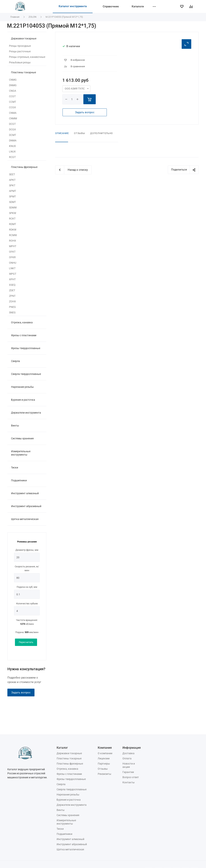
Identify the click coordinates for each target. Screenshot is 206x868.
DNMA (13, 140)
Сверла (15, 361)
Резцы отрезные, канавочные (27, 57)
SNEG (12, 312)
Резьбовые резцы (20, 62)
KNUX (12, 146)
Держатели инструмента (26, 413)
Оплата (127, 758)
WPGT (13, 274)
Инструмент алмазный (25, 493)
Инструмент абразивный (26, 506)
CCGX (12, 107)
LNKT (12, 268)
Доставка (128, 753)
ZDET (12, 290)
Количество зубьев (27, 603)
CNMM (13, 118)
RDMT (13, 224)
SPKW (13, 213)
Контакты (129, 782)
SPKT (12, 185)
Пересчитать (26, 642)
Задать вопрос (21, 693)
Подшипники (19, 480)
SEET (12, 174)
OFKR (12, 257)
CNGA (13, 91)
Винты (15, 426)
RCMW (13, 235)
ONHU (13, 263)
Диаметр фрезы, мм (27, 550)
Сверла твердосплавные (26, 374)
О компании (105, 753)
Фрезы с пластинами (24, 335)
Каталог (62, 748)
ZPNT (12, 296)
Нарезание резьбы (22, 387)
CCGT (12, 96)
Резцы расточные (20, 51)
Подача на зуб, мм (27, 587)
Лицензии (104, 758)
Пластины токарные (24, 72)
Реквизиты (104, 774)
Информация (132, 748)
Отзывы (79, 133)
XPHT (12, 279)
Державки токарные (24, 38)
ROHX (13, 241)
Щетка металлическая (25, 519)
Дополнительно (101, 133)
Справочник (111, 6)
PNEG (12, 307)
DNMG (13, 85)
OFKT (12, 252)
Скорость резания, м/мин (27, 568)
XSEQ (12, 285)
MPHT (13, 246)
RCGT (12, 157)
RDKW (13, 230)
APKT (12, 180)
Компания (105, 748)
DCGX (12, 129)
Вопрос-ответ (131, 777)
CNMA (13, 113)
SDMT (12, 202)
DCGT (12, 124)
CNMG (13, 80)
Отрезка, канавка (22, 322)
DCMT (13, 135)
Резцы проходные (20, 46)
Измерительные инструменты (21, 453)
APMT (13, 191)
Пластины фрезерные (24, 167)
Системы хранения (22, 438)
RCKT (12, 219)
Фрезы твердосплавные (26, 348)
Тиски (15, 468)
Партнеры (104, 764)
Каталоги (138, 6)
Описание (62, 133)
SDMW (13, 208)
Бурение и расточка (23, 400)
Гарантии (128, 772)
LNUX (12, 152)
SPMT (12, 196)
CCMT (13, 102)
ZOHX (12, 301)
